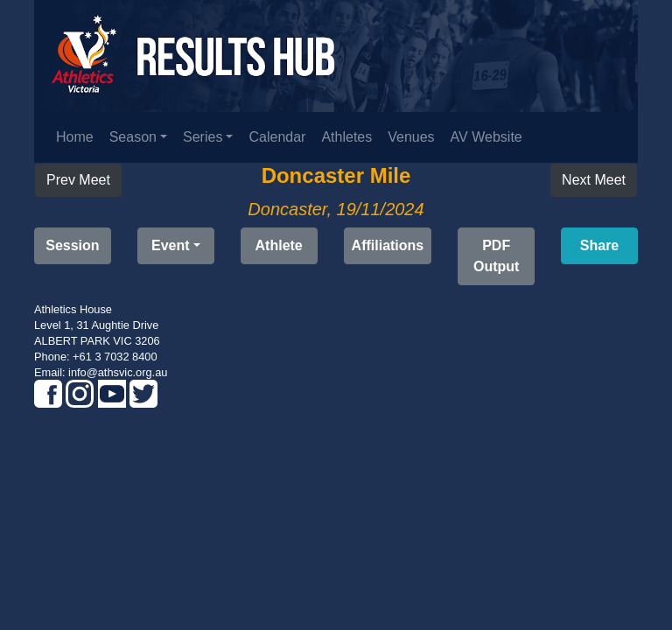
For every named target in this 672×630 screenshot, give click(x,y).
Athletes (346, 137)
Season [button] (133, 137)
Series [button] (203, 137)
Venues (411, 137)
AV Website (486, 137)
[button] (496, 256)
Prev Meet (78, 180)
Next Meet (594, 180)
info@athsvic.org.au (118, 372)
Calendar (277, 137)
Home (75, 137)
